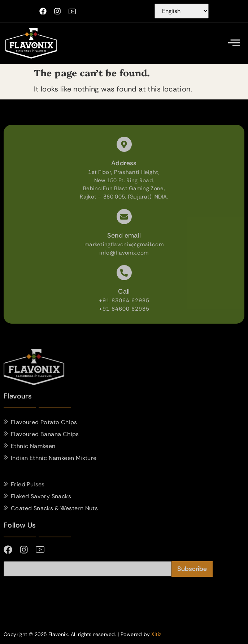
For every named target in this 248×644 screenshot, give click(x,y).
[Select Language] (182, 11)
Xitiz (156, 634)
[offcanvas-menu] (234, 43)
